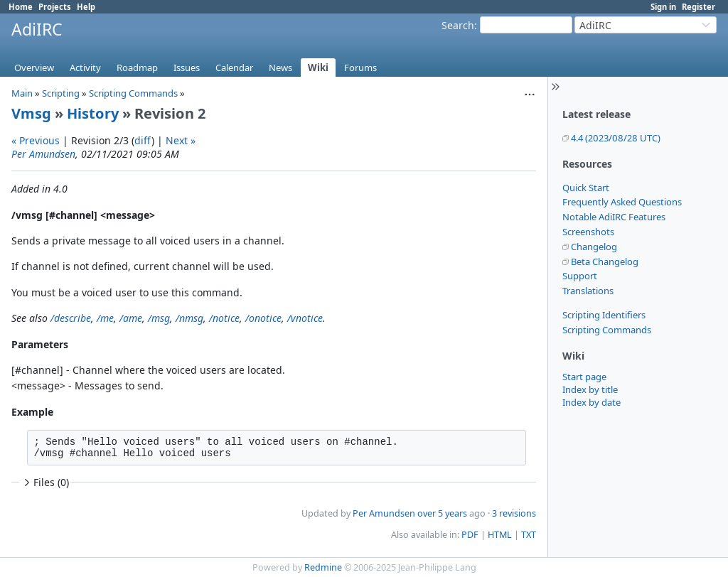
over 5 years (442, 513)
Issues (187, 68)
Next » (181, 140)
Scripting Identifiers (604, 315)
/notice (224, 318)
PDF (470, 535)
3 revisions (514, 513)
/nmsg (189, 318)
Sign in (663, 7)
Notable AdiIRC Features (614, 217)
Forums (360, 68)
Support (580, 276)
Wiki (318, 68)
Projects (55, 7)
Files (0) (45, 482)
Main (22, 93)
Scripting (61, 93)
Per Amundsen (43, 154)
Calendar (234, 68)
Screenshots (588, 232)
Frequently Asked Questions (622, 202)
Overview (34, 68)
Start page (584, 377)
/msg (159, 318)
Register (698, 7)
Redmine (323, 567)
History (93, 113)
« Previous (36, 140)
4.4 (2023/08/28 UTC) (616, 138)
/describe (71, 318)
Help (86, 7)
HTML (500, 535)
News (280, 68)
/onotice (263, 318)
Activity (85, 68)
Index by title (590, 389)
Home (21, 7)
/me (105, 318)
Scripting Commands (607, 330)
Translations (588, 291)
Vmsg (31, 113)
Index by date (591, 402)
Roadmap (137, 68)
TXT (529, 535)
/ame (131, 318)
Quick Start (586, 188)
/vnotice (305, 318)
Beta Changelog (605, 261)
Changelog (594, 247)
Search (458, 25)
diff (143, 140)
